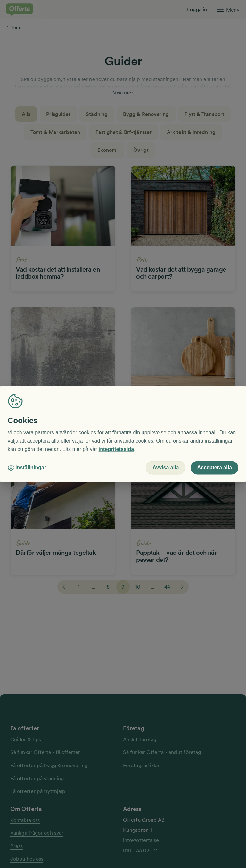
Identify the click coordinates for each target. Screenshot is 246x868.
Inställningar (27, 468)
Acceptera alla (214, 468)
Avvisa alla (166, 468)
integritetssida (116, 449)
